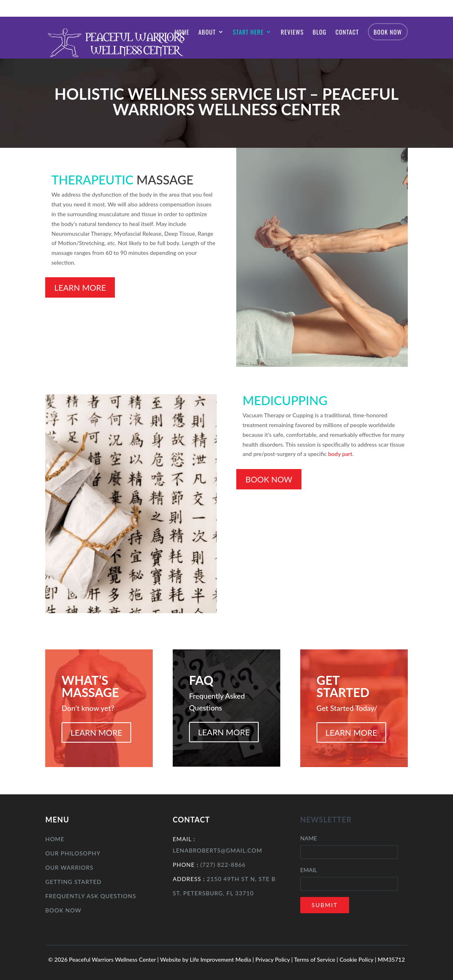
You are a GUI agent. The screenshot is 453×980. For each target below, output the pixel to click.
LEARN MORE (96, 732)
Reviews (292, 33)
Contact (347, 33)
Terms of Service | (317, 959)
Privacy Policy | (275, 959)
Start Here (248, 33)
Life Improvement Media (221, 959)
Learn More (80, 287)
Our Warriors (69, 867)
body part (340, 454)
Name (309, 838)
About (207, 33)
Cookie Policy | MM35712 (372, 959)
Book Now (388, 32)
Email (309, 870)
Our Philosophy (73, 853)
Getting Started (73, 882)
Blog (320, 33)
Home (182, 33)
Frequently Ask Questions (91, 896)
